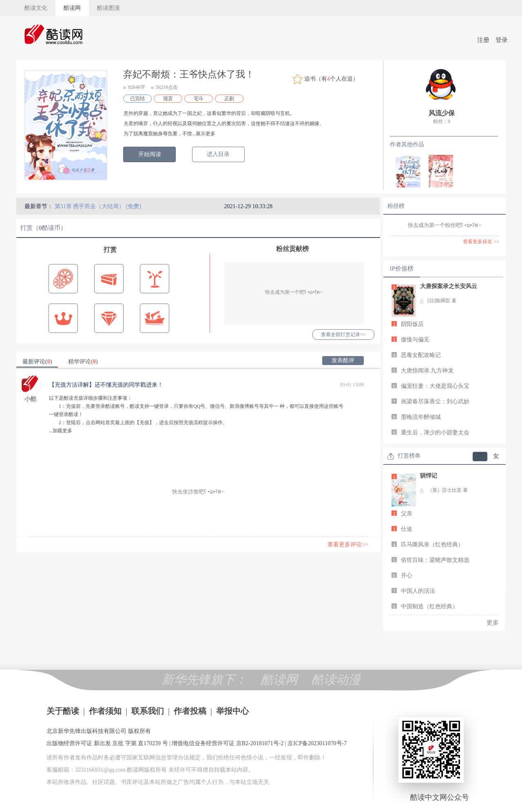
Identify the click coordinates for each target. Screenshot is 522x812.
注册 (483, 40)
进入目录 (218, 154)
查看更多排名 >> (481, 242)
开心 (407, 575)
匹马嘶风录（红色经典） (432, 545)
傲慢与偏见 (415, 340)
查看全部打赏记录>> (343, 334)
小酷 (31, 399)
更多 (493, 623)
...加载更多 (61, 431)
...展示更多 (204, 134)
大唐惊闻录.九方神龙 (427, 371)
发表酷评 (343, 360)
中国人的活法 (418, 591)
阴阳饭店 (412, 324)
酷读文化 (36, 8)
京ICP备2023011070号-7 (317, 743)
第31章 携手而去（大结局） (90, 206)
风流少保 (442, 113)
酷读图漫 (108, 8)
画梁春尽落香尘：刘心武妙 (435, 402)
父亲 (407, 514)
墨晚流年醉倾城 (421, 417)
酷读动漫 (336, 679)
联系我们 (148, 711)
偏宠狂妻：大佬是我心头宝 (435, 386)
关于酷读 (63, 711)
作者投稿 (190, 711)
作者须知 (105, 711)
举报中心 (232, 711)
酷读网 (72, 8)
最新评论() (37, 362)
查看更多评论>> (348, 545)
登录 (502, 40)
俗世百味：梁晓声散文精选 (435, 560)
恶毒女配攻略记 (421, 355)
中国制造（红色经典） (429, 606)
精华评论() (83, 362)
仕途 (407, 529)
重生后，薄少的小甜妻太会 (435, 432)
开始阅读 (150, 154)
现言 (168, 99)
